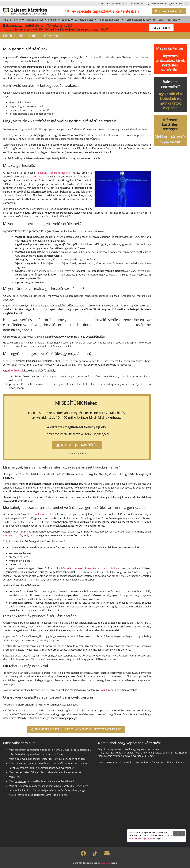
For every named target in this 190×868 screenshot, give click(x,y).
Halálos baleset (36, 20)
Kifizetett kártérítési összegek (170, 124)
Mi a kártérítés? (14, 20)
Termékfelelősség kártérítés (141, 20)
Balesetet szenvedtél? (170, 84)
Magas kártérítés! (170, 48)
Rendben (179, 834)
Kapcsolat (173, 20)
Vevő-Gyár (105, 863)
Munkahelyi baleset (60, 20)
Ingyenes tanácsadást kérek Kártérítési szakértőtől (170, 63)
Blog (161, 20)
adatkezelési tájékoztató (142, 838)
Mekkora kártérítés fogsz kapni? (170, 139)
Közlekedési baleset (111, 20)
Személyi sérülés (86, 20)
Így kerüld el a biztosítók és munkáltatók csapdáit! (170, 101)
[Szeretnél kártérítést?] (142, 804)
